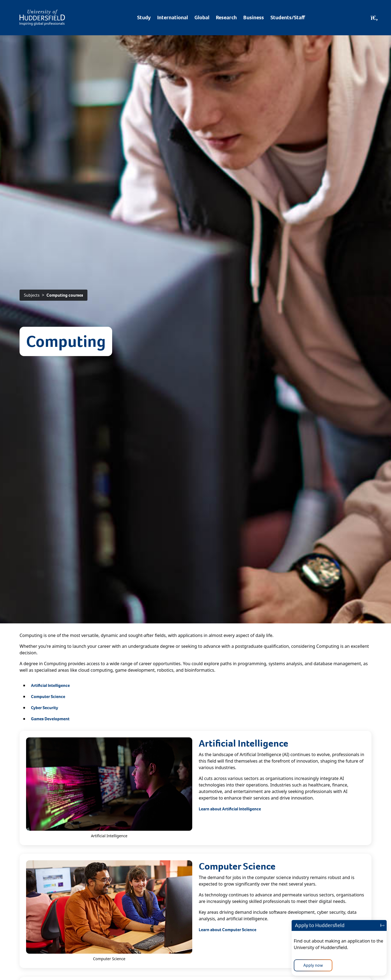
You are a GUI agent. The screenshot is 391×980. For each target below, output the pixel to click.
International (173, 18)
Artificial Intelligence (50, 685)
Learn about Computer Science (228, 930)
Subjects (32, 295)
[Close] (382, 926)
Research (226, 18)
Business (254, 18)
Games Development (50, 719)
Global (202, 18)
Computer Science (48, 697)
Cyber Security (45, 708)
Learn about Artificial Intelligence (230, 809)
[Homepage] (42, 18)
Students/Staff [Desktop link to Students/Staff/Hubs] (288, 18)
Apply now (313, 965)
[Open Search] (374, 18)
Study (144, 18)
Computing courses (65, 295)
